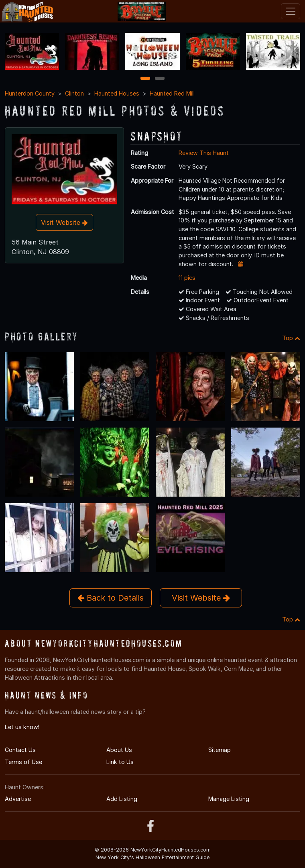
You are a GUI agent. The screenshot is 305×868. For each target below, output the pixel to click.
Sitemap (220, 750)
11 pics (187, 278)
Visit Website (64, 222)
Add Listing (122, 799)
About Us (119, 750)
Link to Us (120, 762)
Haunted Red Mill (172, 93)
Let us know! (22, 727)
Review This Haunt (204, 153)
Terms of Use (23, 762)
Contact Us (20, 750)
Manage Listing (229, 799)
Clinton (74, 93)
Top (291, 338)
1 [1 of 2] (145, 79)
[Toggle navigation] (291, 11)
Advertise (18, 799)
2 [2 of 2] (160, 79)
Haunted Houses (117, 93)
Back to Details (111, 598)
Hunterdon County (30, 93)
